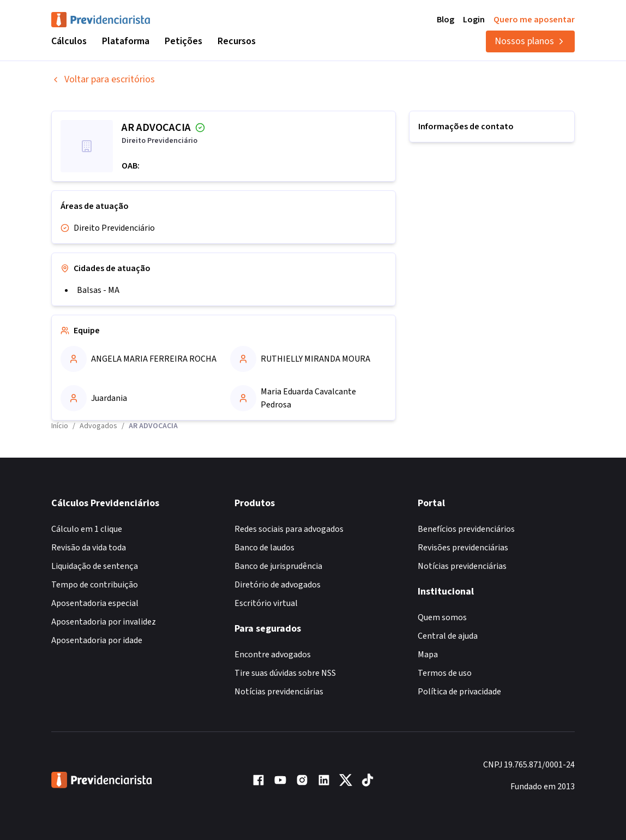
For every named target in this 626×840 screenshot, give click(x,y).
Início (60, 426)
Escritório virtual (266, 603)
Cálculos (69, 41)
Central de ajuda (448, 636)
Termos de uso (445, 673)
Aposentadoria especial (95, 603)
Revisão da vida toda (89, 548)
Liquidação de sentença (95, 566)
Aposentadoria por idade (97, 640)
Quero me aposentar (534, 20)
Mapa (428, 655)
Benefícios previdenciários (466, 529)
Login (474, 20)
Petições (183, 41)
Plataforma (126, 41)
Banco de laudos (264, 548)
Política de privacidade (459, 692)
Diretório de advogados (278, 585)
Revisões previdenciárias (463, 548)
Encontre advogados (273, 655)
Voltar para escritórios (103, 79)
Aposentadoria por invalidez (104, 622)
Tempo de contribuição (95, 585)
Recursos (237, 41)
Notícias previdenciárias (279, 692)
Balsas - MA (98, 290)
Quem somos (442, 617)
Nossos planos (530, 41)
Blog (446, 20)
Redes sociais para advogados (289, 529)
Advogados (98, 426)
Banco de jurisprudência (278, 566)
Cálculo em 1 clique (87, 529)
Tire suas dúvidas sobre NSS (285, 673)
